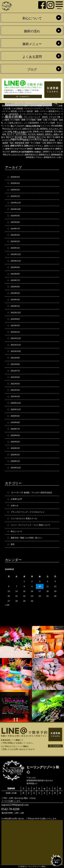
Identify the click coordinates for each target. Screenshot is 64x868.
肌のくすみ (41, 137)
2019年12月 (16, 468)
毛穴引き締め (21, 134)
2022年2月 (15, 332)
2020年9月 (15, 416)
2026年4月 (15, 177)
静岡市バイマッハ (35, 152)
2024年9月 (15, 216)
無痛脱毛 (40, 134)
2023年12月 (16, 254)
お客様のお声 (16, 499)
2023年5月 (15, 293)
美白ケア (10, 137)
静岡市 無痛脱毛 (35, 149)
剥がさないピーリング (12, 129)
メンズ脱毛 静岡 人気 (37, 120)
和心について (32, 18)
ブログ (32, 70)
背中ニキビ (17, 140)
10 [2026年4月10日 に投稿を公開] (40, 586)
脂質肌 (45, 140)
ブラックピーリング (52, 114)
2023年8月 (15, 274)
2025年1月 (15, 196)
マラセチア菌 (54, 117)
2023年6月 (15, 287)
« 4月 (7, 605)
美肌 (25, 137)
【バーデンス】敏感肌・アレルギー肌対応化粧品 (31, 493)
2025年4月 (15, 183)
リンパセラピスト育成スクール (24, 518)
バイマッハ (29, 108)
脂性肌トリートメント (32, 140)
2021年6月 (15, 377)
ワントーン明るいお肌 (27, 126)
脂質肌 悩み (8, 143)
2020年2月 (15, 455)
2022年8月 (15, 319)
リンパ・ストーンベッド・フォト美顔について (30, 525)
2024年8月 (15, 222)
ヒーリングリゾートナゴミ (31, 114)
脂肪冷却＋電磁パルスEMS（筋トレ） (27, 538)
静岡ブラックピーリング (16, 149)
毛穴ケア (11, 134)
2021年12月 (16, 338)
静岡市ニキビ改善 (19, 152)
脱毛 (13, 544)
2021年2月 (15, 396)
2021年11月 (16, 345)
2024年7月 (15, 229)
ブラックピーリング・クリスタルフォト (28, 512)
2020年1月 (15, 461)
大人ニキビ (54, 129)
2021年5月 (15, 384)
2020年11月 (16, 409)
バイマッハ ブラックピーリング (48, 108)
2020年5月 (15, 442)
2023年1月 (15, 306)
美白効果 (18, 137)
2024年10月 (16, 209)
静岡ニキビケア (17, 146)
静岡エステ (52, 143)
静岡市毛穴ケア (31, 155)
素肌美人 (49, 134)
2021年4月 (15, 390)
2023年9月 (15, 267)
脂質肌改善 (20, 143)
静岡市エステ (49, 149)
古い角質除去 (42, 129)
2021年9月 (15, 358)
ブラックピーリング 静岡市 (36, 117)
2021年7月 (15, 371)
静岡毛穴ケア (45, 155)
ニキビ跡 (7, 108)
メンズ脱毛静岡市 (31, 123)
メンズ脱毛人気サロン (13, 123)
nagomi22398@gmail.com (15, 805)
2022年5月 (15, 325)
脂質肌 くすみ (56, 140)
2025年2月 (15, 190)
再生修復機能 (57, 126)
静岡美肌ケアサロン (34, 157)
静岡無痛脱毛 (57, 155)
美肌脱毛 (32, 137)
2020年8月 (15, 422)
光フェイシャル (44, 126)
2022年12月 (16, 313)
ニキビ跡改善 (17, 108)
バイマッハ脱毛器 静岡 (28, 111)
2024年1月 (15, 248)
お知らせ (15, 505)
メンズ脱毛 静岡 (18, 120)
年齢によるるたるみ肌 (22, 132)
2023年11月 (16, 261)
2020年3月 (15, 448)
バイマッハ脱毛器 (9, 111)
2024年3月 (15, 235)
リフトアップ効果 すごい (51, 123)
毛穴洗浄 (32, 134)
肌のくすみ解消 (54, 137)
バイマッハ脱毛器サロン (50, 111)
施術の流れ (32, 31)
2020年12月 (16, 403)
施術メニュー (32, 44)
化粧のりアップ (29, 129)
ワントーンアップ (9, 126)
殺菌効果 (49, 132)
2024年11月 (16, 203)
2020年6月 (15, 435)
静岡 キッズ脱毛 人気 (36, 143)
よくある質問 (32, 57)
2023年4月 (15, 300)
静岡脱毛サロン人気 (52, 157)
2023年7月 (15, 280)
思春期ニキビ (38, 132)
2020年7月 (15, 429)
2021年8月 (15, 364)
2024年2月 (15, 241)
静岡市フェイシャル (52, 152)
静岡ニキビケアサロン (34, 146)
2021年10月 (16, 351)
